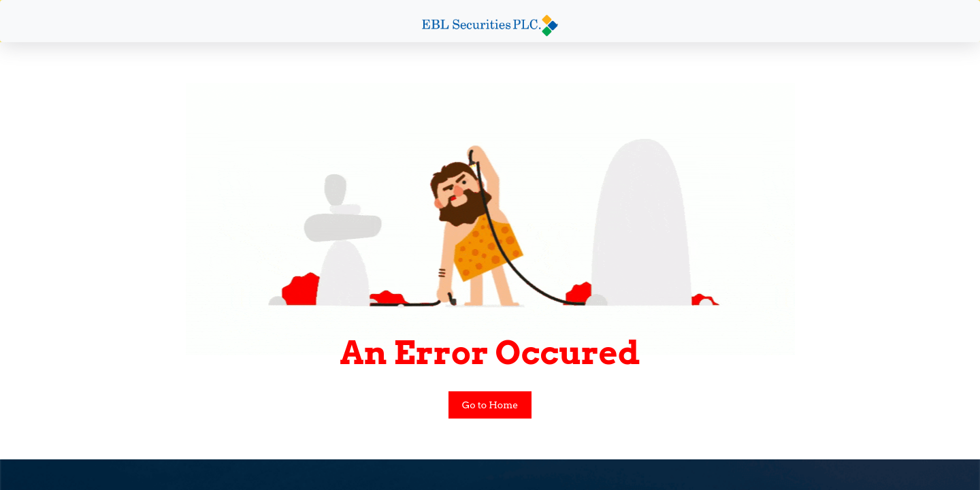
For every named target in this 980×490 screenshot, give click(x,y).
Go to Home (490, 405)
